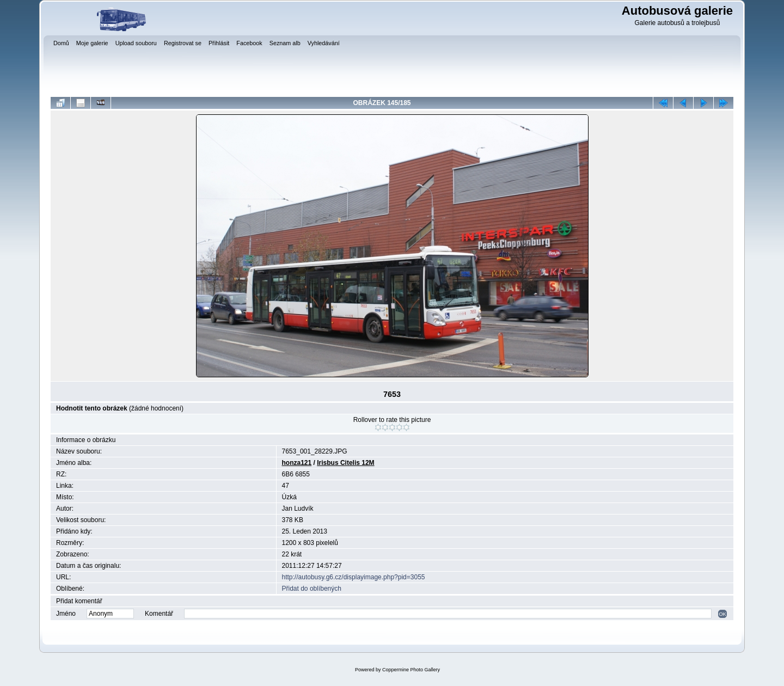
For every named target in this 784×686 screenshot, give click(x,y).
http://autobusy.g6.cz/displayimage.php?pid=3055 (354, 577)
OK (722, 614)
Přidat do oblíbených (312, 589)
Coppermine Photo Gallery (411, 670)
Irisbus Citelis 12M (345, 463)
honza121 (297, 463)
